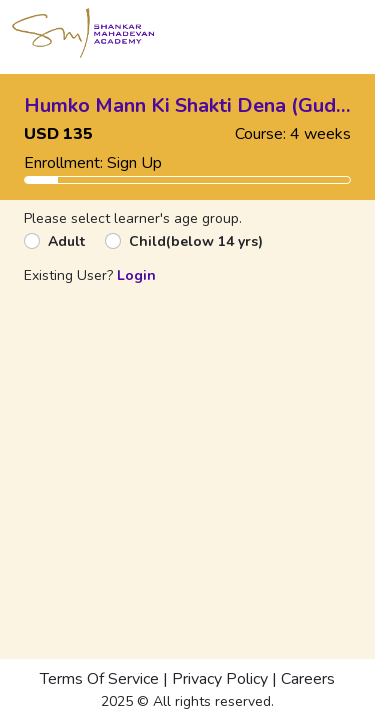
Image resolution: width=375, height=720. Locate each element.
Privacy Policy (220, 679)
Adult (66, 241)
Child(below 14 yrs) (196, 241)
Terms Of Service (99, 679)
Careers (308, 679)
